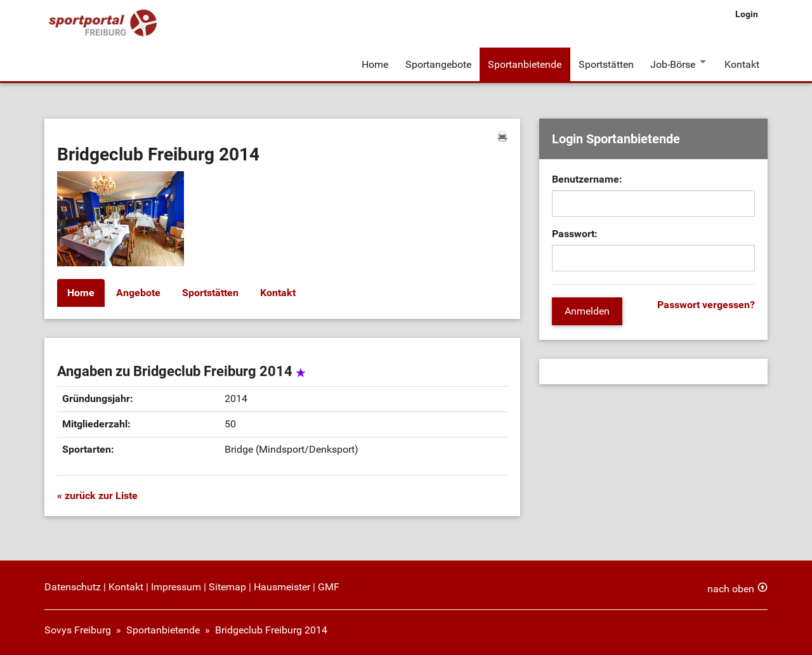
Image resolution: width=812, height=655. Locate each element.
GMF (329, 585)
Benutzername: (587, 177)
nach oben (731, 587)
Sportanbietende (524, 62)
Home (375, 62)
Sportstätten (605, 62)
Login (747, 14)
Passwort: (575, 232)
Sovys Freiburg (78, 628)
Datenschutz (73, 585)
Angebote (138, 291)
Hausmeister (282, 585)
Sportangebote (438, 62)
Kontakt (742, 62)
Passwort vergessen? (706, 303)
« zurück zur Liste (97, 494)
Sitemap (227, 585)
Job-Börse (671, 62)
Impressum (176, 585)
